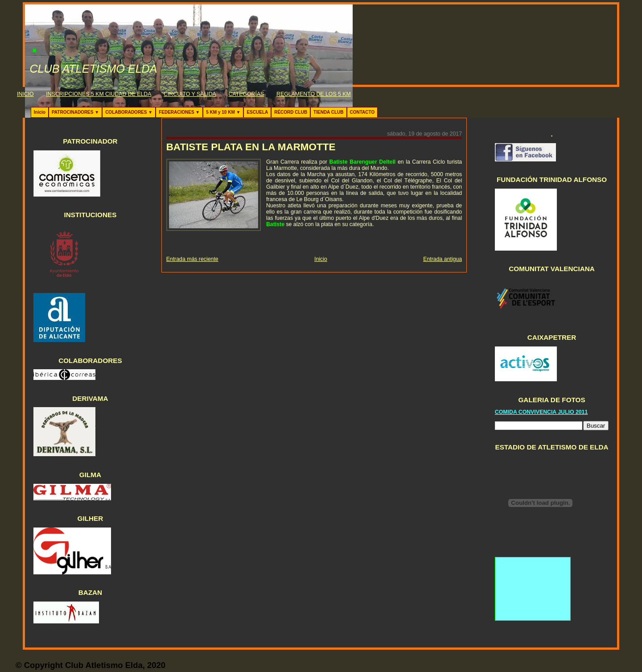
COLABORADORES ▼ (129, 112)
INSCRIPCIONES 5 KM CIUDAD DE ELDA (99, 94)
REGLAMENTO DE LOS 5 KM (314, 94)
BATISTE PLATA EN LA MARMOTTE (251, 147)
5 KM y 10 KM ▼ (223, 112)
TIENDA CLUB (328, 112)
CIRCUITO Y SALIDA (190, 94)
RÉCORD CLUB (291, 112)
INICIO (25, 94)
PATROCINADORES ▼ (75, 112)
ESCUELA (257, 112)
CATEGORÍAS (247, 94)
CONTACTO (362, 112)
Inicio (40, 112)
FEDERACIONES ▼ (179, 112)
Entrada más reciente (192, 259)
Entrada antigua (442, 259)
